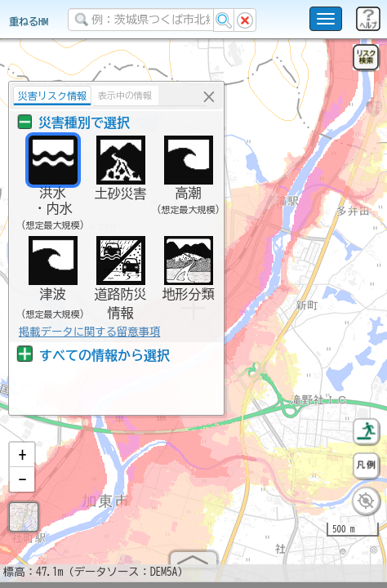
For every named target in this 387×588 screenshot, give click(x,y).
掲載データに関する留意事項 (89, 332)
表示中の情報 (125, 95)
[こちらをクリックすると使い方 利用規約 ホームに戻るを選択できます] (326, 19)
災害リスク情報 (52, 96)
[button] (22, 461)
